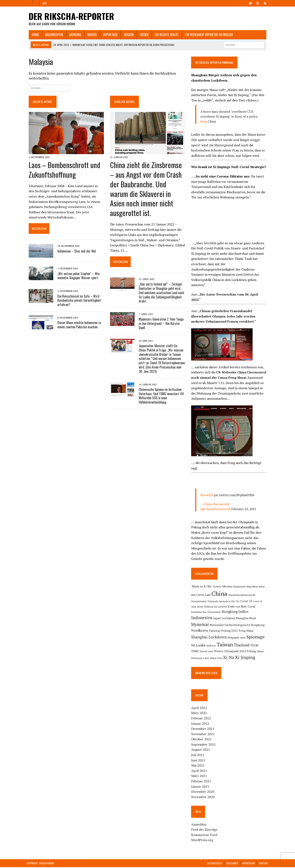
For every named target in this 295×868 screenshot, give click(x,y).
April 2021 (200, 771)
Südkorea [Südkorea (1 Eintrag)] (250, 638)
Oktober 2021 (202, 740)
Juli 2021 (198, 756)
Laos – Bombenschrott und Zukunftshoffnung (62, 170)
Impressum (249, 864)
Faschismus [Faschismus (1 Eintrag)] (262, 607)
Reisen (142, 35)
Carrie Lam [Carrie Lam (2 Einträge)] (204, 595)
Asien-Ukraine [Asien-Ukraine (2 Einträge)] (224, 586)
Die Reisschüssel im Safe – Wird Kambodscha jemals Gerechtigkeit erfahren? (77, 301)
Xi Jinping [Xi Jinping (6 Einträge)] (214, 658)
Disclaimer (232, 864)
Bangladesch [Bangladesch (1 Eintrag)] (240, 587)
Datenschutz (215, 864)
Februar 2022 (202, 719)
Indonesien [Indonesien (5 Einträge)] (249, 612)
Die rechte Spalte (165, 35)
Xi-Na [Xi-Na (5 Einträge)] (197, 658)
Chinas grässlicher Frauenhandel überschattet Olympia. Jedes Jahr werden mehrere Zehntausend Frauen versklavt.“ (224, 316)
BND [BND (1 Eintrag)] (194, 595)
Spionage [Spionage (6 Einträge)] (220, 638)
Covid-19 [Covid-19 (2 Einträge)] (247, 601)
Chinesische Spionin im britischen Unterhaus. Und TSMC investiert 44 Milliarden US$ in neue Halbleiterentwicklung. (160, 387)
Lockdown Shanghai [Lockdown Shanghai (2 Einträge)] (205, 619)
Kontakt (264, 864)
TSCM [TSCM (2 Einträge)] (230, 646)
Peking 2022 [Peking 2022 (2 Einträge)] (200, 631)
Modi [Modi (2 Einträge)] (223, 619)
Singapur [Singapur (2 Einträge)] (198, 638)
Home (33, 35)
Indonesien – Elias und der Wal (75, 252)
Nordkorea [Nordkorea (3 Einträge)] (241, 625)
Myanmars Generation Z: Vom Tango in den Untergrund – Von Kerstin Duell (160, 315)
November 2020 (204, 798)
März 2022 (200, 714)
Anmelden (199, 825)
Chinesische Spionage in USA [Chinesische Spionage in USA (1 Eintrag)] (222, 602)
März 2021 (200, 777)
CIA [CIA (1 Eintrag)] (238, 602)
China (212, 122)
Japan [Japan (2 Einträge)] (264, 613)
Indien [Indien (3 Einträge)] (233, 613)
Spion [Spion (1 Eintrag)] (207, 638)
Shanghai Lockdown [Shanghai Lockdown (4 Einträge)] (242, 631)
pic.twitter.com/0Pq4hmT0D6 (235, 495)
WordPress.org (203, 841)
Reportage (108, 35)
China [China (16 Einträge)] (220, 594)
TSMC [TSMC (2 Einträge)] (238, 646)
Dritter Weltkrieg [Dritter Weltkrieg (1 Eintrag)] (206, 607)
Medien (90, 35)
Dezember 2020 (203, 792)
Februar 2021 (202, 782)
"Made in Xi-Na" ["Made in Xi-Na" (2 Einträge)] (202, 586)
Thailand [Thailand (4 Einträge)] (217, 646)
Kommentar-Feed (205, 836)
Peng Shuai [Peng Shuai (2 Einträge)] (217, 631)
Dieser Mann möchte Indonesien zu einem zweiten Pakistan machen (77, 326)
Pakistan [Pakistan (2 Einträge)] (256, 625)
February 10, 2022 (244, 509)
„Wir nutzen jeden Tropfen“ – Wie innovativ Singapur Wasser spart (76, 277)
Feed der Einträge (205, 830)
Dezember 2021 (203, 729)
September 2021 (204, 745)
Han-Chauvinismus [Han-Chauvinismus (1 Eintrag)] (201, 613)
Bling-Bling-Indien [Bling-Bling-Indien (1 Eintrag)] (256, 587)
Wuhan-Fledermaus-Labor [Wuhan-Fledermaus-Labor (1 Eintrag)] (237, 652)
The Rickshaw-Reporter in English (207, 35)
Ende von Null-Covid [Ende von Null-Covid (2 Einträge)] (242, 607)
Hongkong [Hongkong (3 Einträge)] (219, 613)
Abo (44, 3)
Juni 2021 (199, 761)
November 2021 (204, 735)
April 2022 (200, 709)
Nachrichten (52, 35)
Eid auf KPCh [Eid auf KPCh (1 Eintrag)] (221, 607)
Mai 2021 (199, 766)
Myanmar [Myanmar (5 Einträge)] (236, 619)
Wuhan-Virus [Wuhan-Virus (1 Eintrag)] (257, 652)
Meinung (73, 35)
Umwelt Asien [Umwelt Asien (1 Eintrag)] (250, 646)
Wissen (127, 35)
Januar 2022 (201, 724)
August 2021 (201, 750)
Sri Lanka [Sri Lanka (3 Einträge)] (237, 638)
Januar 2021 (201, 787)
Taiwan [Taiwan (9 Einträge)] (200, 645)
